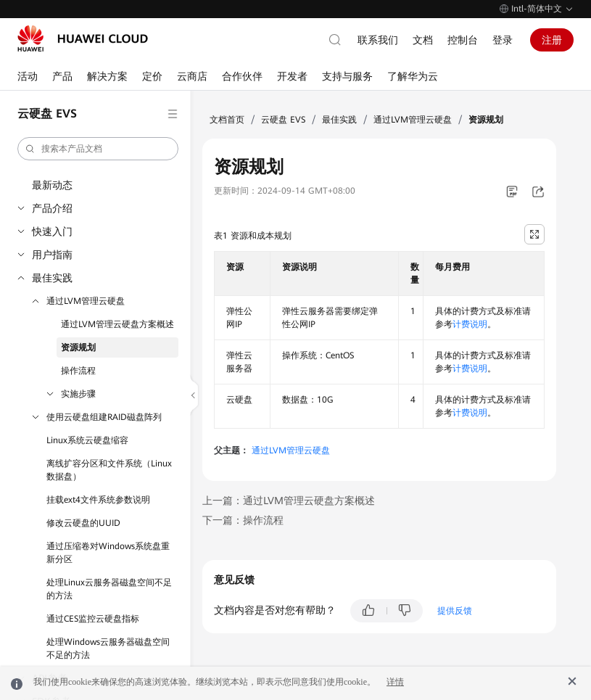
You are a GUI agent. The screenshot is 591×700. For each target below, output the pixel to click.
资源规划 (78, 347)
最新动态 (52, 185)
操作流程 (78, 371)
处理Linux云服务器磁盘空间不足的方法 (109, 589)
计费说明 (470, 324)
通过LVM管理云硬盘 (86, 301)
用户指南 (52, 255)
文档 (423, 40)
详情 (395, 682)
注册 (552, 40)
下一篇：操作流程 (243, 520)
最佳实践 (52, 278)
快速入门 (52, 231)
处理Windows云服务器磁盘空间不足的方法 (108, 648)
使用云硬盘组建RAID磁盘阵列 (104, 417)
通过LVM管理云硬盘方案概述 (117, 324)
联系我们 (378, 40)
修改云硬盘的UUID (83, 523)
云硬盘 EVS (283, 120)
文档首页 (227, 120)
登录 (503, 40)
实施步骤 (78, 394)
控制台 (463, 40)
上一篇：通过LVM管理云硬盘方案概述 (289, 501)
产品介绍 (52, 208)
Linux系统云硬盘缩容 (87, 440)
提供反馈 (455, 611)
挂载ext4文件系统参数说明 (98, 500)
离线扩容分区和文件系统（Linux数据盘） (109, 470)
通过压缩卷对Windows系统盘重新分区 (108, 553)
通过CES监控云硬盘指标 (93, 619)
